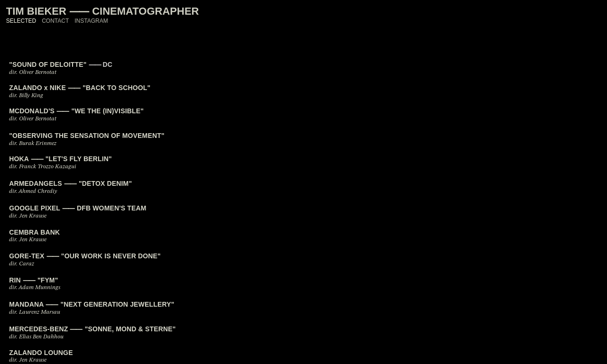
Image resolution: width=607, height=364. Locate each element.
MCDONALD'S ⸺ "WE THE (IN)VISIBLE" (76, 111)
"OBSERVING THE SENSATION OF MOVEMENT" (87, 136)
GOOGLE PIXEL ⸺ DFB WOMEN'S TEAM (78, 208)
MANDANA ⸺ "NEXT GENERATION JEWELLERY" (92, 304)
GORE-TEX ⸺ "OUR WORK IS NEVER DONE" (85, 256)
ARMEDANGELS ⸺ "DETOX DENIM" (70, 183)
